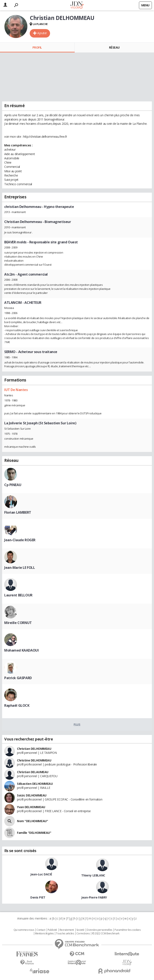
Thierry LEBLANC (93, 875)
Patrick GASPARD (18, 678)
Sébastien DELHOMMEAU (35, 784)
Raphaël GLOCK (17, 705)
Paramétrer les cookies (127, 930)
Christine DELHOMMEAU (34, 760)
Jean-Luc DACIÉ (41, 874)
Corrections (83, 934)
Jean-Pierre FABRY (94, 897)
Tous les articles (65, 934)
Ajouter (42, 33)
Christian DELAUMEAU (33, 772)
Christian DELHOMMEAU (34, 749)
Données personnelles (99, 930)
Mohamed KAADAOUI (21, 650)
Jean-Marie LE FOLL (20, 568)
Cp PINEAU (13, 485)
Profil (37, 47)
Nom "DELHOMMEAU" (32, 821)
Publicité (52, 930)
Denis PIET (38, 897)
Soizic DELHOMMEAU (32, 795)
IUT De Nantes (16, 390)
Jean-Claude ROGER (20, 540)
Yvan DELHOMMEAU (31, 807)
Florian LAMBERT (18, 512)
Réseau (114, 47)
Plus (77, 724)
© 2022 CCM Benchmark (106, 934)
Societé (80, 930)
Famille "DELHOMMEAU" (34, 833)
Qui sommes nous (24, 930)
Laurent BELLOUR (18, 595)
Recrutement (67, 930)
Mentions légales (44, 934)
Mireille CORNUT (18, 623)
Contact (41, 930)
